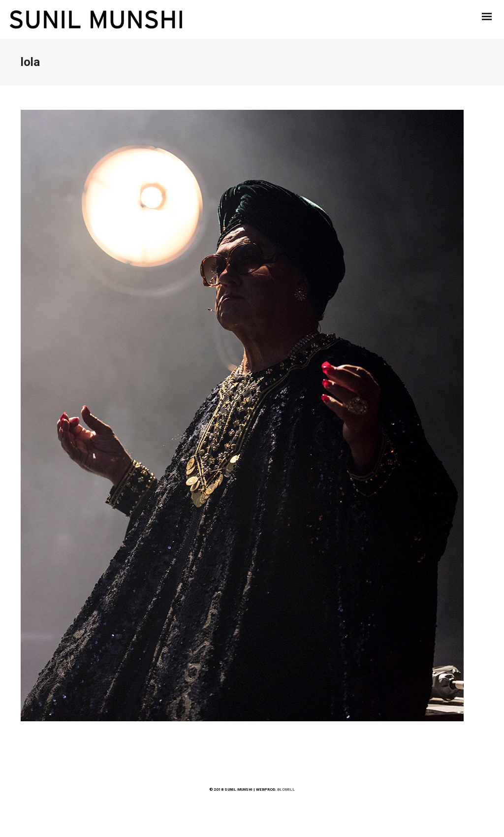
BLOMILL (286, 789)
